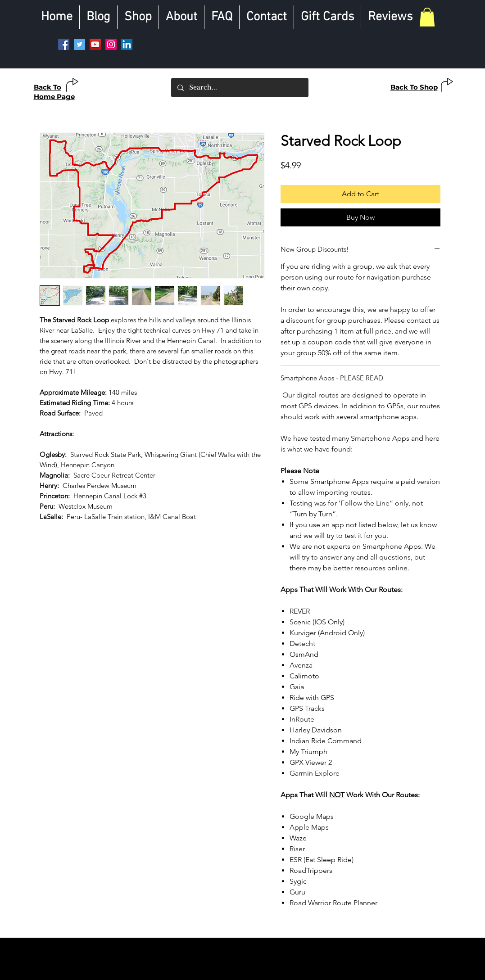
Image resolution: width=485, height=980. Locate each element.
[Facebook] (64, 44)
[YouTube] (95, 44)
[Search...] (239, 88)
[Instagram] (111, 44)
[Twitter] (79, 44)
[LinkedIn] (127, 44)
